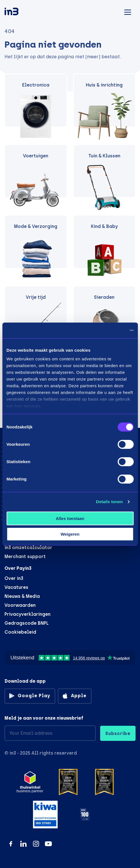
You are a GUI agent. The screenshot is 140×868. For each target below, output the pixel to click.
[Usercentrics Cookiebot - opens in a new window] (109, 330)
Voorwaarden (20, 605)
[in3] (21, 12)
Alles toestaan (70, 518)
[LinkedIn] (23, 844)
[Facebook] (11, 844)
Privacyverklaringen (27, 614)
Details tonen (109, 502)
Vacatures (16, 587)
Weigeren (70, 534)
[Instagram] (36, 844)
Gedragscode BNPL (27, 623)
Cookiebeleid (20, 632)
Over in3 (14, 578)
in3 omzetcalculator (28, 548)
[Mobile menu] (128, 11)
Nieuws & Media (22, 596)
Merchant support (25, 556)
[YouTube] (48, 844)
